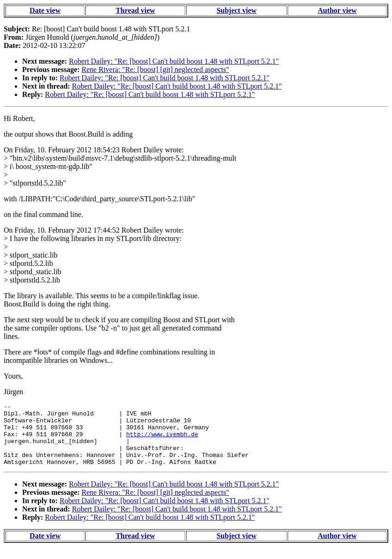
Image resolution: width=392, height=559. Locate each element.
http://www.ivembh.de (162, 441)
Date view (45, 10)
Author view (337, 10)
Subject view (237, 10)
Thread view (135, 10)
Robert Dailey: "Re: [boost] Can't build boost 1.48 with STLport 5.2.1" (174, 61)
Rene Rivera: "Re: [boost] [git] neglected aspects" (156, 69)
